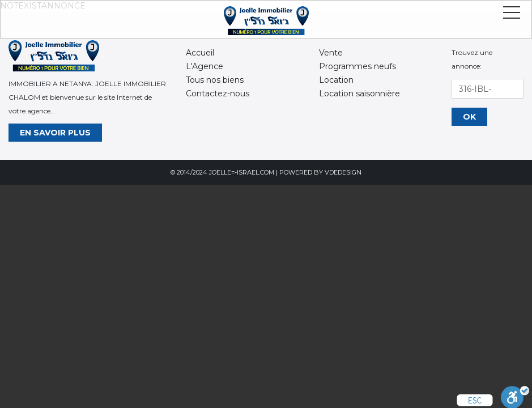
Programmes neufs (357, 66)
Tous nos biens (215, 80)
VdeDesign (343, 172)
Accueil (200, 53)
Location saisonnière (359, 93)
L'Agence (205, 66)
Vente (331, 53)
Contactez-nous (218, 93)
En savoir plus (55, 133)
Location (336, 80)
